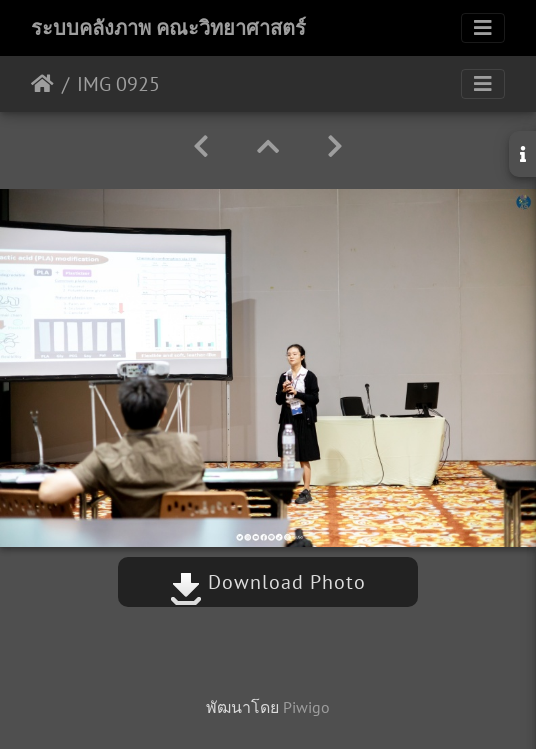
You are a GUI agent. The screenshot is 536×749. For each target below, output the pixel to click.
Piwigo (306, 707)
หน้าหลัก (42, 84)
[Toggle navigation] (483, 28)
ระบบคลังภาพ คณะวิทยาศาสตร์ (168, 28)
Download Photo (268, 582)
